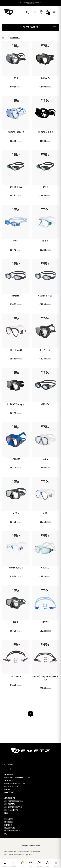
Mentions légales (10, 851)
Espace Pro (29, 854)
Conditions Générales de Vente (28, 851)
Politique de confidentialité (14, 854)
